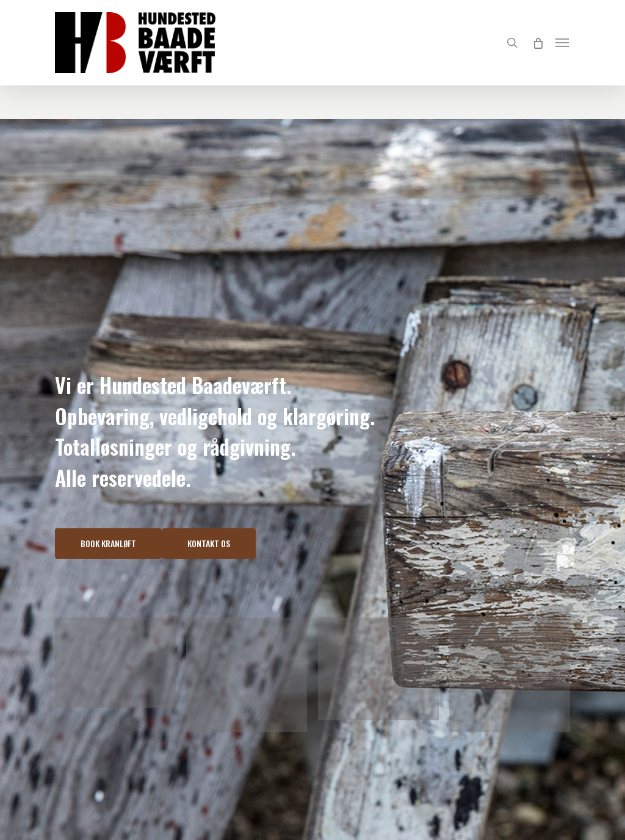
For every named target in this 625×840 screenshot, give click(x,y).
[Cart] (537, 43)
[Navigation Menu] (563, 43)
